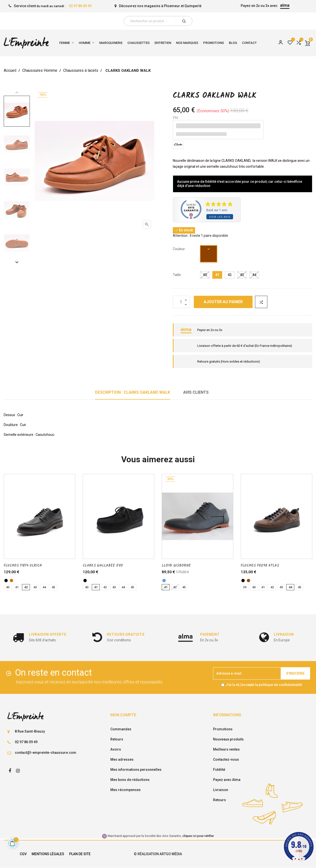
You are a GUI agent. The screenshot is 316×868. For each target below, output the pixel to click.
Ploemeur (172, 6)
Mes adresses (122, 759)
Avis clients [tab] (196, 392)
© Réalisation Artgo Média (158, 854)
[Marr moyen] (209, 255)
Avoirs (116, 749)
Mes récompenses (126, 790)
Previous (17, 92)
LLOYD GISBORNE (176, 566)
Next (17, 262)
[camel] (11, 581)
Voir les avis (220, 217)
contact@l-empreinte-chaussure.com (46, 753)
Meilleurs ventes (226, 749)
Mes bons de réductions (130, 780)
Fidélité (219, 770)
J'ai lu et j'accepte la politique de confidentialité (264, 685)
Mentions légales (48, 854)
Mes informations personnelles (136, 770)
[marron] (248, 581)
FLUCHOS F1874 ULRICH (23, 566)
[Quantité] (181, 302)
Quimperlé (193, 6)
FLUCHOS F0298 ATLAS (260, 566)
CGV (23, 854)
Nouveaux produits (228, 739)
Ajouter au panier (223, 302)
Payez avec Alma (227, 780)
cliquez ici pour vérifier (198, 836)
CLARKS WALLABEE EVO (103, 566)
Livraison (221, 790)
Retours (117, 739)
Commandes (121, 729)
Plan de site (80, 854)
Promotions (223, 729)
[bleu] (164, 581)
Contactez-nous (226, 759)
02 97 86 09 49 (80, 6)
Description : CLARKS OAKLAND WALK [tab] (133, 392)
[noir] (6, 581)
